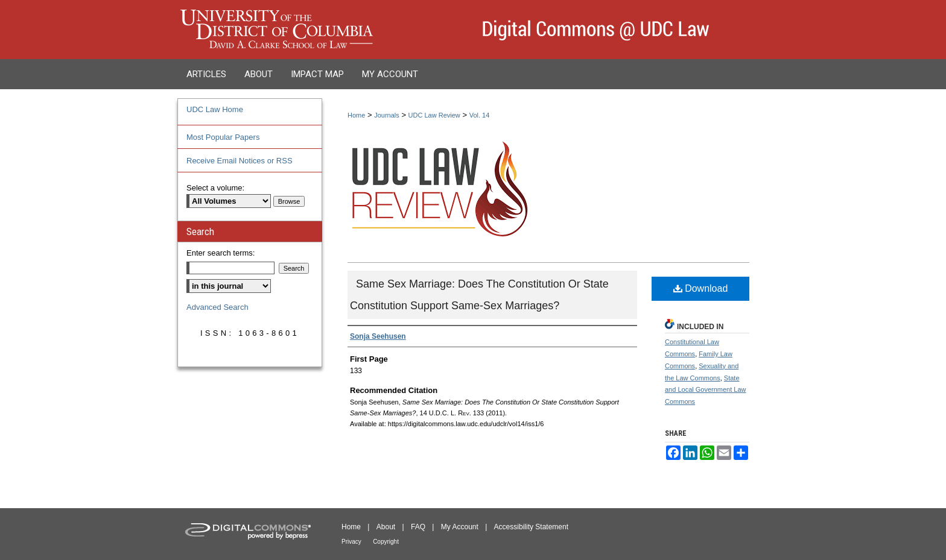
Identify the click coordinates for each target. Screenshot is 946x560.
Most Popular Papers (223, 137)
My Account (460, 527)
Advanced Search (217, 307)
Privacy (351, 542)
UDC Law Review (434, 115)
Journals (387, 115)
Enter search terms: (221, 253)
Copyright (386, 542)
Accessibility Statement (531, 527)
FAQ (418, 527)
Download (701, 288)
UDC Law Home (215, 109)
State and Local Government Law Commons (706, 390)
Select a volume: (215, 188)
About (386, 527)
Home (356, 115)
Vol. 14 (480, 115)
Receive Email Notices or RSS (240, 161)
